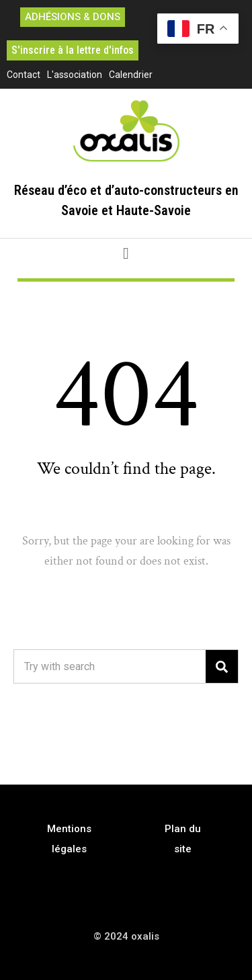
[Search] (222, 666)
